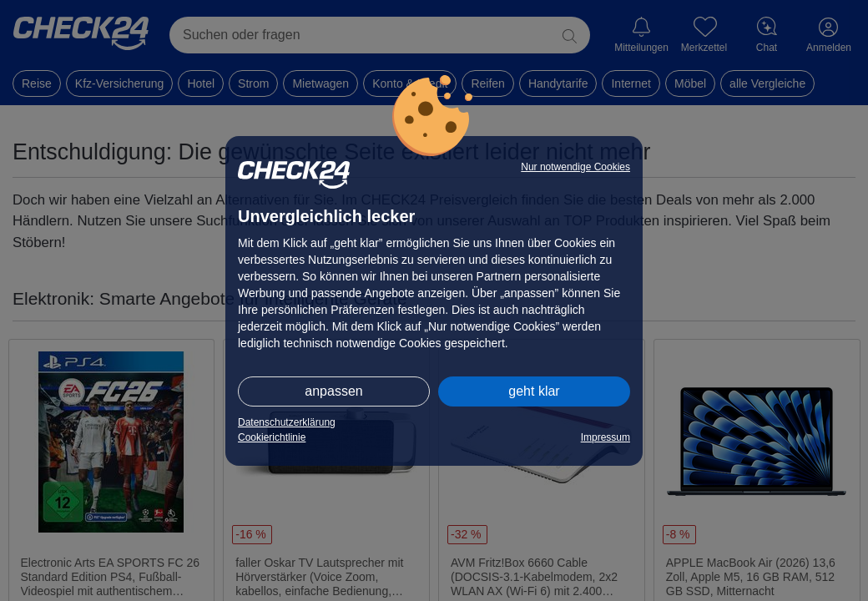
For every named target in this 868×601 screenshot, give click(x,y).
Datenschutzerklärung (287, 422)
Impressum (606, 437)
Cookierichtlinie (272, 437)
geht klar (534, 391)
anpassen (333, 391)
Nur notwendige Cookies (575, 167)
